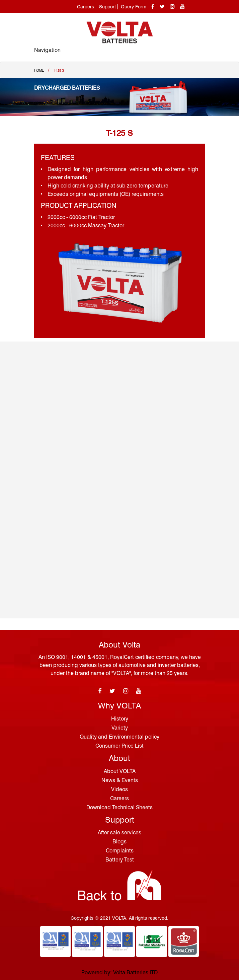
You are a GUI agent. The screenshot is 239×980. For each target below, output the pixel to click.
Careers (86, 7)
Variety (120, 728)
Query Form (134, 7)
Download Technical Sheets (119, 807)
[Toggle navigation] (197, 53)
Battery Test (120, 860)
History (120, 719)
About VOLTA (120, 771)
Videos (119, 789)
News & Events (120, 780)
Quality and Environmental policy (119, 737)
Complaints (120, 851)
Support (107, 7)
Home (39, 70)
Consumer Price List (119, 746)
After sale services (119, 833)
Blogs (119, 842)
